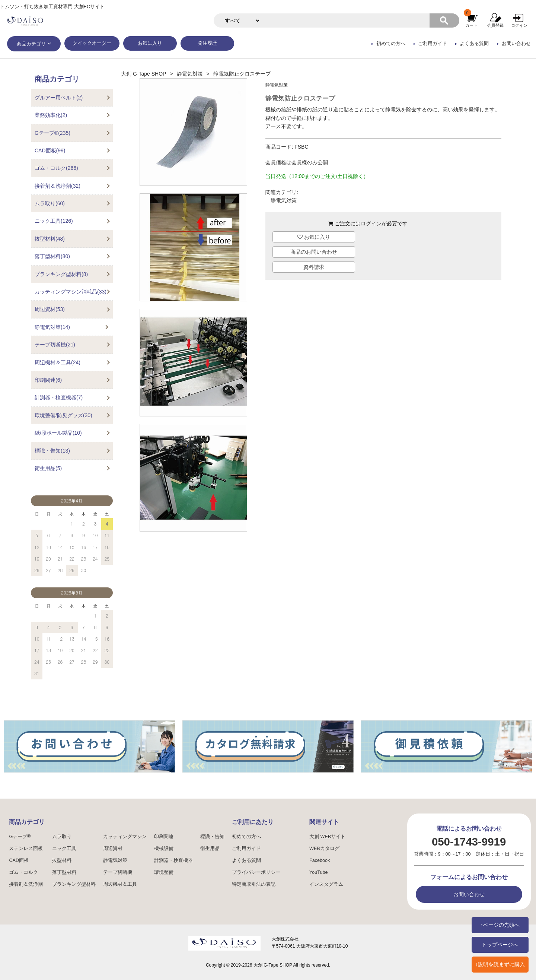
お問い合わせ (516, 44)
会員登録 (495, 25)
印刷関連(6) (48, 380)
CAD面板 (19, 860)
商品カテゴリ (31, 44)
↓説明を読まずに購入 (500, 964)
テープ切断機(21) (55, 345)
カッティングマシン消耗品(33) (71, 292)
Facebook (320, 860)
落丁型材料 (64, 872)
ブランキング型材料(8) (61, 274)
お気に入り (150, 43)
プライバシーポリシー (256, 872)
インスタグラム (326, 884)
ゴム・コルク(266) (56, 168)
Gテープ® (20, 837)
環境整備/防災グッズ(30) (63, 415)
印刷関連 (164, 837)
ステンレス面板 (26, 849)
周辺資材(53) (50, 309)
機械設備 (164, 849)
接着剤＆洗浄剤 (26, 884)
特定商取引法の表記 (254, 884)
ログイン (519, 25)
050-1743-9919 (469, 842)
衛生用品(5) (48, 468)
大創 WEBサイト (327, 837)
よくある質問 (474, 44)
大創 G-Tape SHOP (143, 74)
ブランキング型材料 (74, 884)
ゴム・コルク (23, 872)
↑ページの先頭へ (500, 925)
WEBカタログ (324, 849)
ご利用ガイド (433, 44)
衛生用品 (210, 849)
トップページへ (500, 945)
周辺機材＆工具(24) (58, 362)
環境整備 (164, 872)
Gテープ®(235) (52, 133)
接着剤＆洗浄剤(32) (58, 186)
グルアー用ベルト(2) (59, 98)
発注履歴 (207, 43)
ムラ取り (62, 837)
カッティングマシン (125, 837)
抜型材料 (62, 860)
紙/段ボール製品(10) (58, 433)
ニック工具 (64, 849)
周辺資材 (113, 849)
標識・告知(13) (52, 451)
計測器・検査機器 (173, 860)
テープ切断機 (118, 872)
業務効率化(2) (51, 115)
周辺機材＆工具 (120, 884)
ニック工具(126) (54, 221)
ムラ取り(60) (50, 203)
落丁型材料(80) (52, 256)
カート (471, 25)
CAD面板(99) (50, 150)
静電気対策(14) (52, 327)
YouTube (319, 872)
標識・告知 (212, 837)
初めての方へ (391, 44)
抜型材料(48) (50, 239)
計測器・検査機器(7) (59, 397)
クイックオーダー (92, 43)
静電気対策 (190, 74)
